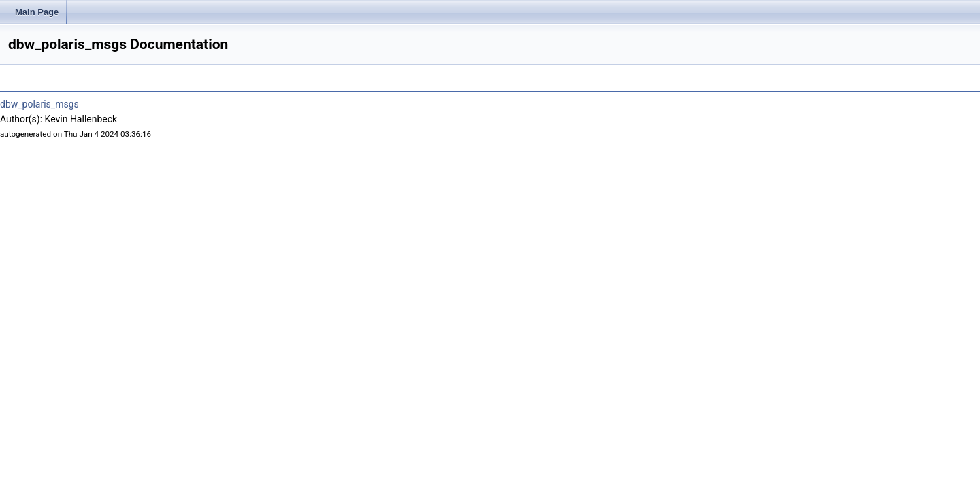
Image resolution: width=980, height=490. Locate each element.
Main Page (37, 12)
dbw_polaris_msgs (39, 104)
